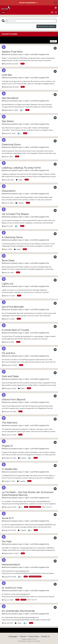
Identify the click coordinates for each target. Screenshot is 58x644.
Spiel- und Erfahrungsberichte (37, 54)
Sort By (53, 41)
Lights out (8, 284)
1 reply (19, 180)
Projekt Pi (7, 446)
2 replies (22, 458)
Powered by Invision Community (29, 641)
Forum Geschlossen (28, 3)
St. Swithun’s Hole (12, 588)
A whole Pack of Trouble (15, 330)
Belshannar (6, 54)
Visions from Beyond (14, 399)
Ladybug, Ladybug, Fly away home (21, 168)
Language (13, 636)
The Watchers (10, 423)
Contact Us (45, 636)
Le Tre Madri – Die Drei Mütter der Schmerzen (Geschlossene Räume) (28, 494)
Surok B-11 (8, 518)
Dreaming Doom (11, 144)
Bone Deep (8, 260)
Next (52, 39)
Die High (7, 541)
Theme (23, 636)
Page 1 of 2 (29, 39)
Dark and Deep (10, 376)
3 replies (20, 203)
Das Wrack (8, 121)
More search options (46, 26)
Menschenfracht (11, 565)
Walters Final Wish (12, 52)
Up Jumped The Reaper (15, 214)
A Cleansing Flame (12, 237)
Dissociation (9, 191)
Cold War (7, 75)
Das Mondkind (10, 98)
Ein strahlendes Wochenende (18, 611)
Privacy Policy (34, 636)
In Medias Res (10, 469)
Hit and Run (9, 353)
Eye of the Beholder (13, 307)
